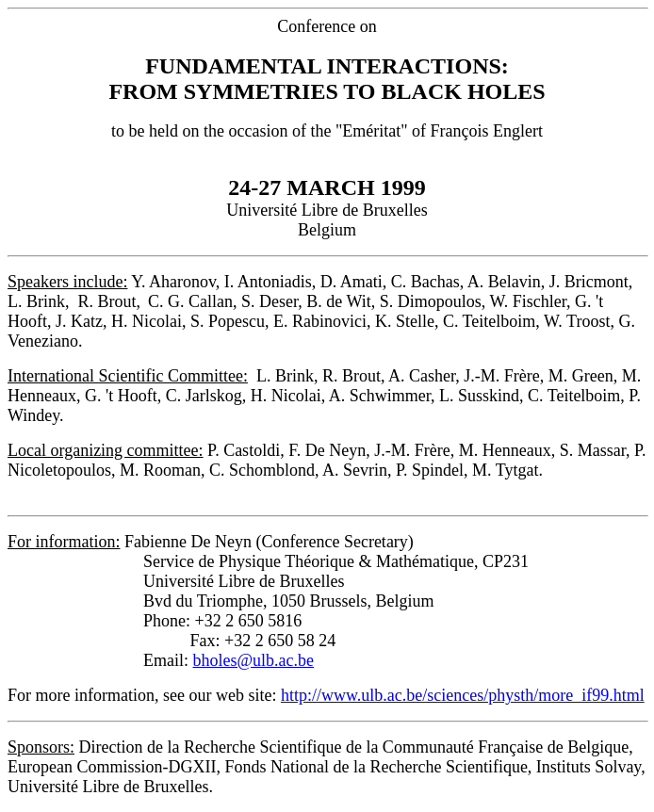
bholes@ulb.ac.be (254, 660)
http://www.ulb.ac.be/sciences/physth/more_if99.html (463, 695)
